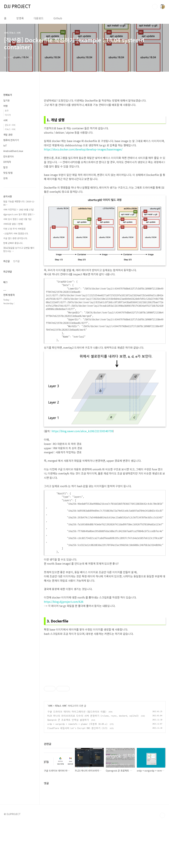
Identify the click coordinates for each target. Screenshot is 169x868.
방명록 (20, 18)
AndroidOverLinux (13, 151)
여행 (5, 106)
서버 (50, 752)
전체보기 (8, 95)
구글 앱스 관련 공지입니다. (16, 238)
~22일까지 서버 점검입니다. (16, 233)
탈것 (5, 167)
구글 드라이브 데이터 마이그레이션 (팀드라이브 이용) (77, 758)
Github (58, 18)
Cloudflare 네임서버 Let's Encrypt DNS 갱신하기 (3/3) (77, 774)
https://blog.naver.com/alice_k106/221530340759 (82, 431)
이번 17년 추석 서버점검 (14, 229)
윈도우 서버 (10, 125)
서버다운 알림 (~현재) (13, 224)
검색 (155, 7)
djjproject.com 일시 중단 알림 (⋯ (19, 214)
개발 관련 (8, 135)
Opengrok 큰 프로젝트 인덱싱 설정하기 (68, 766)
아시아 (8, 115)
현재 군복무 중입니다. (13, 243)
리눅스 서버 (61, 752)
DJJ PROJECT (17, 6)
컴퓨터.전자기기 (11, 140)
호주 (7, 111)
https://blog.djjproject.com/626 (64, 602)
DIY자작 (7, 162)
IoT (5, 145)
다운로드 (39, 18)
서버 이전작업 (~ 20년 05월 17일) (19, 209)
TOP (162, 862)
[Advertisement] (105, 700)
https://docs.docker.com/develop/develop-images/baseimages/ (83, 149)
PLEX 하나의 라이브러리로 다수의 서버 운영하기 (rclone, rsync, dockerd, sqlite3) (93, 762)
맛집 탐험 (8, 173)
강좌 (5, 178)
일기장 (7, 100)
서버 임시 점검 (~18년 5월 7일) (17, 219)
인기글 (16, 261)
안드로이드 (9, 156)
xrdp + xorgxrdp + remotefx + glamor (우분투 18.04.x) (77, 770)
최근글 (7, 261)
